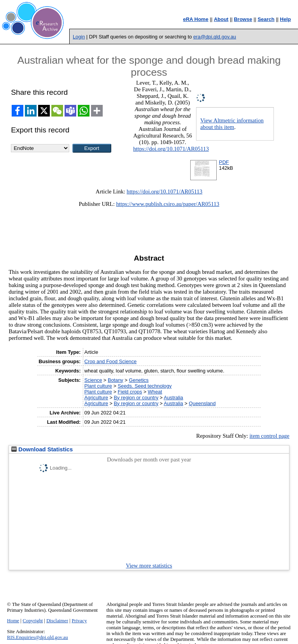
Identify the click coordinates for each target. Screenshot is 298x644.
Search (266, 19)
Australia (174, 398)
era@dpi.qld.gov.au (215, 37)
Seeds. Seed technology (145, 386)
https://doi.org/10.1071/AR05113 (171, 149)
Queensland (202, 403)
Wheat (155, 392)
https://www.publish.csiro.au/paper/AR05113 (167, 204)
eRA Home (195, 19)
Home (13, 621)
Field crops (130, 392)
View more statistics (149, 566)
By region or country (136, 398)
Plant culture (98, 386)
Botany (116, 380)
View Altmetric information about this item (232, 124)
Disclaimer (57, 621)
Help (286, 19)
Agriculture (96, 398)
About (221, 19)
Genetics (139, 380)
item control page (269, 436)
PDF (224, 162)
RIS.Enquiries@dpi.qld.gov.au (38, 637)
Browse (243, 19)
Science (93, 380)
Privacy (79, 621)
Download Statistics (42, 449)
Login (79, 37)
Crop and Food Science (110, 361)
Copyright (33, 621)
